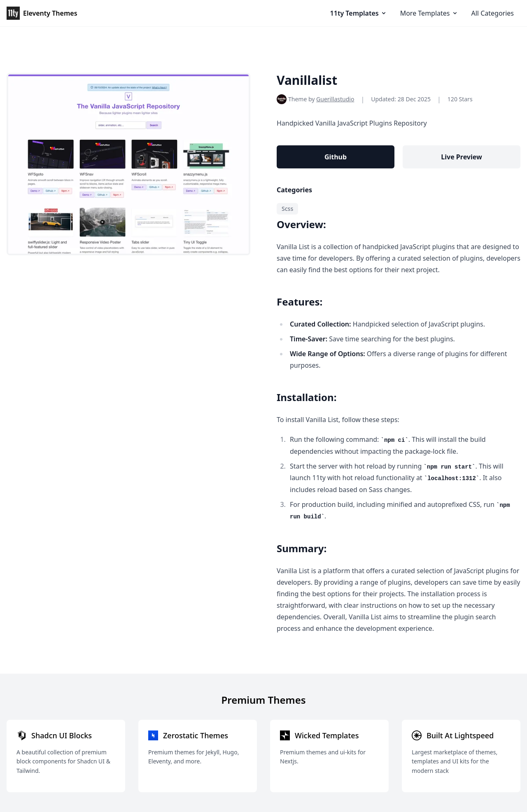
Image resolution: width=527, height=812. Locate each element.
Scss (287, 209)
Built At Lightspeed (460, 735)
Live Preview (461, 157)
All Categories (493, 13)
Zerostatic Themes (196, 735)
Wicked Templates (327, 735)
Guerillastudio (335, 99)
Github (336, 157)
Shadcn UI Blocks (62, 735)
